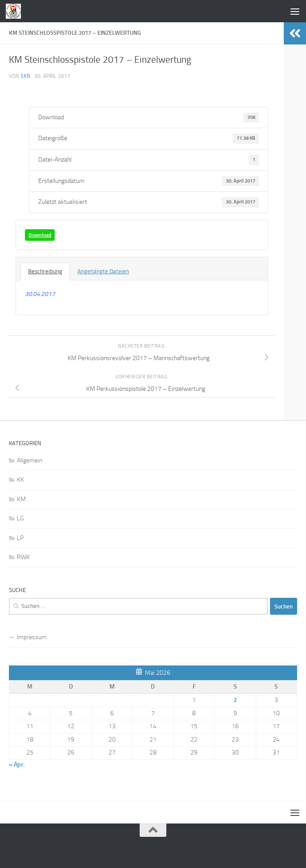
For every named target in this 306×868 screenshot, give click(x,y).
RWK (23, 557)
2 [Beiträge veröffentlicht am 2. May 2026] (235, 700)
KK (20, 480)
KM (21, 499)
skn (25, 76)
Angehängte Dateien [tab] (103, 271)
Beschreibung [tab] (45, 271)
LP (20, 538)
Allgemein (30, 460)
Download (40, 235)
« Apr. (17, 765)
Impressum (32, 637)
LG (20, 518)
